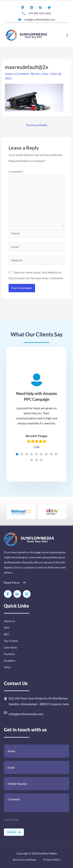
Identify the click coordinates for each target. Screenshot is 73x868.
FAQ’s (7, 667)
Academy (10, 661)
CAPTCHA (11, 820)
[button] (67, 35)
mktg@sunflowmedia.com (26, 714)
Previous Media (37, 125)
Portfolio (9, 654)
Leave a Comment (17, 74)
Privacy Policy (52, 860)
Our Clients (11, 641)
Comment (16, 171)
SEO (6, 634)
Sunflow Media (48, 853)
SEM (7, 628)
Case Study (11, 647)
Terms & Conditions (24, 860)
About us (9, 621)
